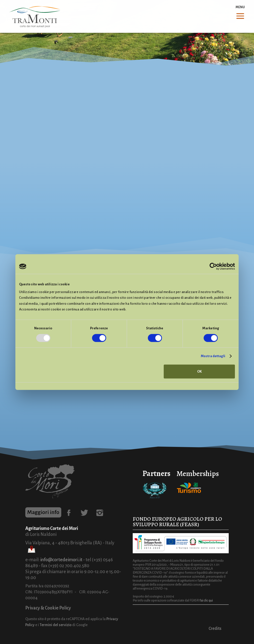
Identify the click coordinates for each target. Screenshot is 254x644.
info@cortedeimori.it (61, 560)
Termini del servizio (56, 625)
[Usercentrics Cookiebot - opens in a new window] (213, 266)
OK (199, 371)
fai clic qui (206, 600)
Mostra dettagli (213, 356)
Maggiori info (43, 512)
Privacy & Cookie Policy (48, 608)
